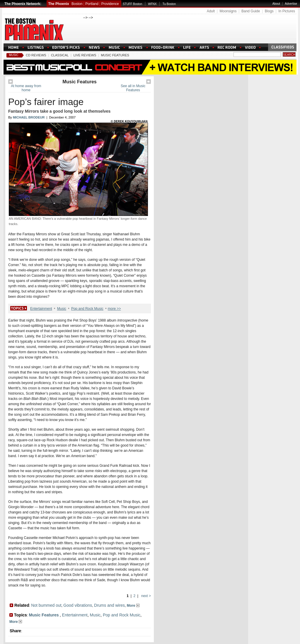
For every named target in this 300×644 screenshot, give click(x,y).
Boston (77, 4)
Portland (92, 4)
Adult (211, 11)
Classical (60, 55)
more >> (114, 309)
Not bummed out (46, 605)
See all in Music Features (133, 88)
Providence (110, 4)
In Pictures (287, 11)
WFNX (152, 4)
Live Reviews (85, 55)
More (133, 606)
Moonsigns (228, 11)
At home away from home (26, 88)
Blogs (269, 11)
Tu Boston (169, 4)
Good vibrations (78, 605)
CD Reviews (36, 55)
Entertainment (41, 309)
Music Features (115, 55)
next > (146, 596)
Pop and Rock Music (87, 309)
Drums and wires (109, 605)
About (276, 4)
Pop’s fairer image (46, 102)
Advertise (291, 4)
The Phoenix (58, 4)
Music (13, 55)
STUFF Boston (132, 4)
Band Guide (251, 11)
